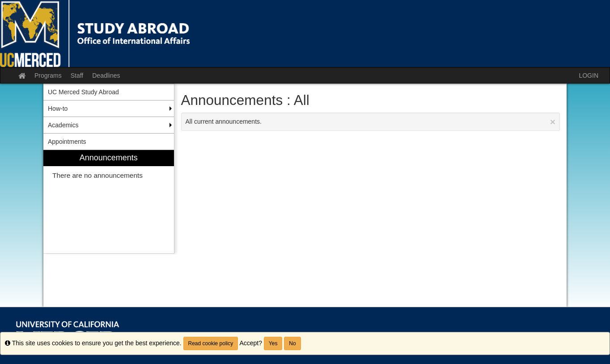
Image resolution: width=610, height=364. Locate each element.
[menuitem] (109, 202)
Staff (77, 75)
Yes (273, 343)
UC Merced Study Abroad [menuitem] (83, 92)
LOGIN (589, 75)
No (292, 343)
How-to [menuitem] (58, 109)
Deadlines (106, 75)
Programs (48, 75)
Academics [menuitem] (63, 125)
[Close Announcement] (553, 122)
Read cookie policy (211, 343)
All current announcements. (371, 122)
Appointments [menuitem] (67, 142)
